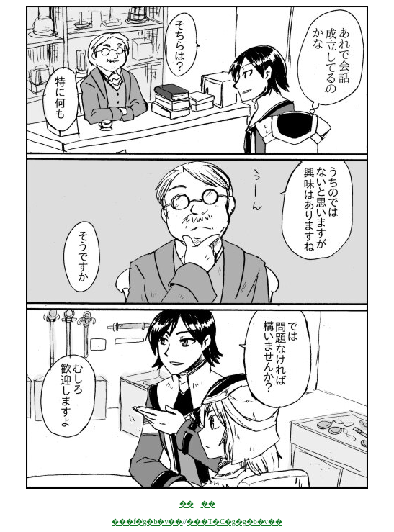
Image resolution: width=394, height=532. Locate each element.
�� (187, 504)
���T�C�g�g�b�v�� (234, 522)
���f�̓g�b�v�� (147, 522)
